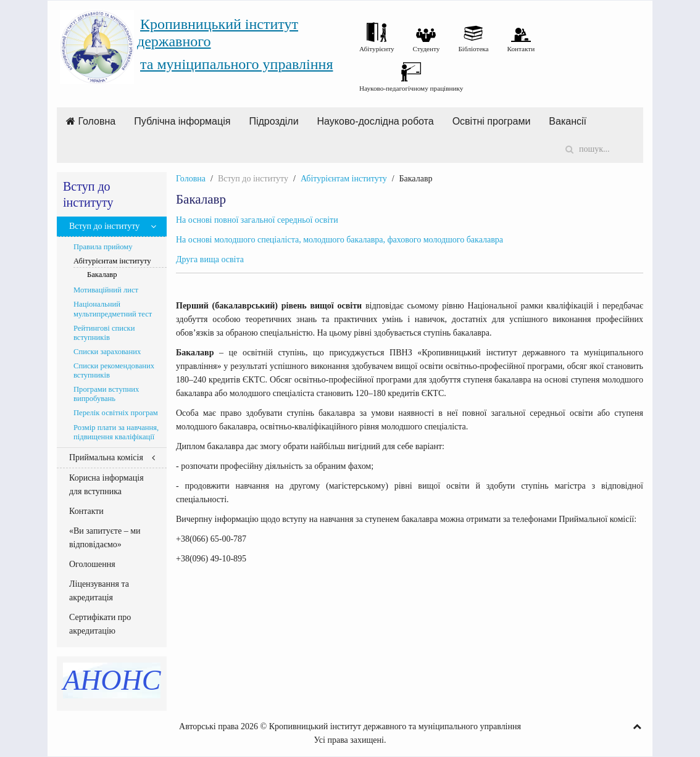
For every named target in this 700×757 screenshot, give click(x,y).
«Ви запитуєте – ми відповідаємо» (105, 538)
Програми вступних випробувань (106, 394)
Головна (91, 121)
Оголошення (92, 564)
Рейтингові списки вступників (104, 333)
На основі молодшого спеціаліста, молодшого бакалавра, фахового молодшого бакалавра (340, 240)
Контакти (86, 511)
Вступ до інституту (104, 226)
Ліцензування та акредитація (99, 591)
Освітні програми (492, 121)
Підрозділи (273, 121)
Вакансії (568, 121)
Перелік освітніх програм (116, 413)
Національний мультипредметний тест (113, 309)
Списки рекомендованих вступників (114, 370)
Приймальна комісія (106, 457)
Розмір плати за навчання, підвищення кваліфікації (116, 432)
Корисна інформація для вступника (106, 485)
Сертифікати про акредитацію (100, 624)
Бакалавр (102, 275)
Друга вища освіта (210, 259)
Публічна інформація (182, 121)
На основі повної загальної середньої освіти (257, 220)
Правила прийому (103, 247)
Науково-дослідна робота (376, 121)
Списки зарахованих (107, 352)
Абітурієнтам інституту (344, 179)
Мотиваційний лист (106, 290)
